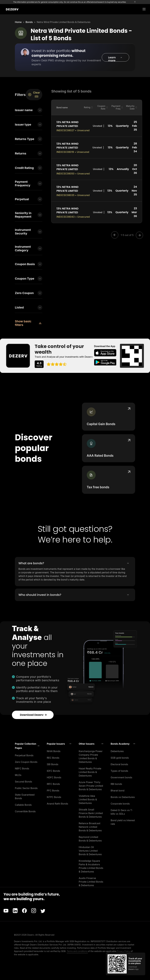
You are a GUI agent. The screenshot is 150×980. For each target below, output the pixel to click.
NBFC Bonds (22, 768)
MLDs (18, 775)
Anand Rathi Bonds (58, 804)
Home (18, 22)
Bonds (29, 22)
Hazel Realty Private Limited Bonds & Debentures (90, 772)
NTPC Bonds (54, 797)
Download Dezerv (33, 715)
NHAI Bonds (54, 751)
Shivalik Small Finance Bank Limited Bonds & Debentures (91, 813)
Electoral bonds (119, 764)
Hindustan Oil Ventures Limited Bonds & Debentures (90, 851)
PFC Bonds (53, 791)
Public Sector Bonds (26, 788)
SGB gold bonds (120, 758)
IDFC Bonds (53, 771)
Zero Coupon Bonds (26, 762)
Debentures (117, 751)
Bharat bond (118, 791)
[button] (115, 57)
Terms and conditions (77, 951)
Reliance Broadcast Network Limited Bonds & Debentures (90, 827)
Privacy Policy (124, 951)
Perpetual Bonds (24, 755)
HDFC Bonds (54, 777)
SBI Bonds (53, 764)
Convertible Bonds (25, 811)
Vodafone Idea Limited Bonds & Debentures (88, 799)
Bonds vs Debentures (123, 797)
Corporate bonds (120, 804)
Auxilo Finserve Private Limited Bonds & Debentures (91, 882)
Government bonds (122, 777)
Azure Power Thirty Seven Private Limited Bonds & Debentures (91, 786)
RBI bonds (116, 784)
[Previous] (116, 235)
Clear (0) (34, 95)
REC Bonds (53, 758)
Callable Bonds (23, 805)
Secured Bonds (23, 782)
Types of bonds (119, 771)
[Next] (139, 235)
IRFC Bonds (53, 784)
